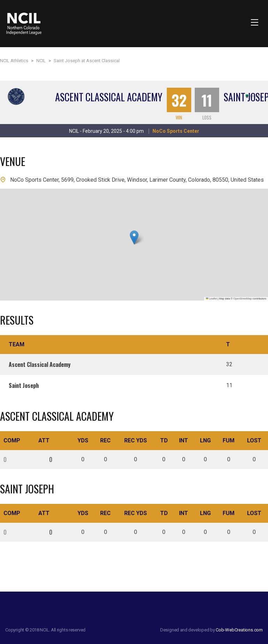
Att (44, 440)
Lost (254, 440)
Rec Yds (136, 440)
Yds (83, 440)
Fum (229, 440)
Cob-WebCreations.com (239, 630)
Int (184, 440)
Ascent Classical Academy (109, 97)
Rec (105, 440)
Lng (205, 440)
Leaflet (211, 299)
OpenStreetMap (243, 299)
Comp (12, 440)
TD (164, 440)
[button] (134, 237)
